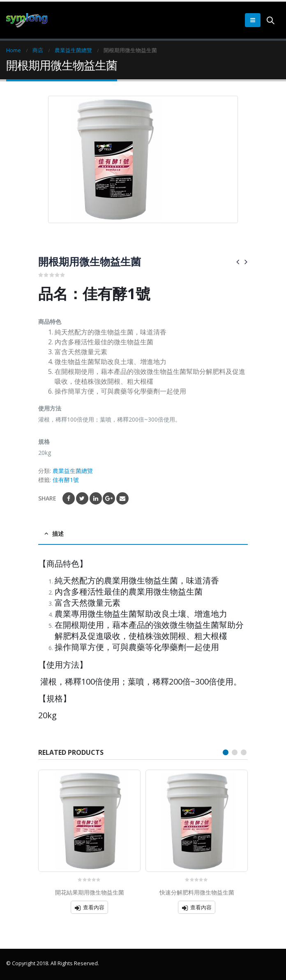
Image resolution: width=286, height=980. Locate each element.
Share (47, 498)
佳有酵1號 (66, 480)
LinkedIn (96, 498)
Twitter (82, 498)
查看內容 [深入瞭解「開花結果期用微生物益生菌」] (94, 907)
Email (122, 498)
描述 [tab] (58, 534)
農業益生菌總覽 (73, 471)
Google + (109, 498)
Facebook (69, 498)
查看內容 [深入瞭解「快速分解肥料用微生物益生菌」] (201, 907)
